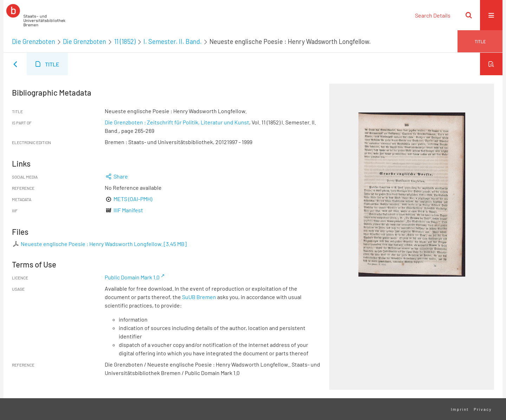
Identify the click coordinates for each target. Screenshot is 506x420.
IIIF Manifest (128, 210)
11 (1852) (125, 41)
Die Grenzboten (34, 41)
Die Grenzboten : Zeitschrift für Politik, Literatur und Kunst (177, 122)
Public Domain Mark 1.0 (132, 277)
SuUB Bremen (199, 297)
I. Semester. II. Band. (173, 41)
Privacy (483, 409)
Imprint (460, 409)
